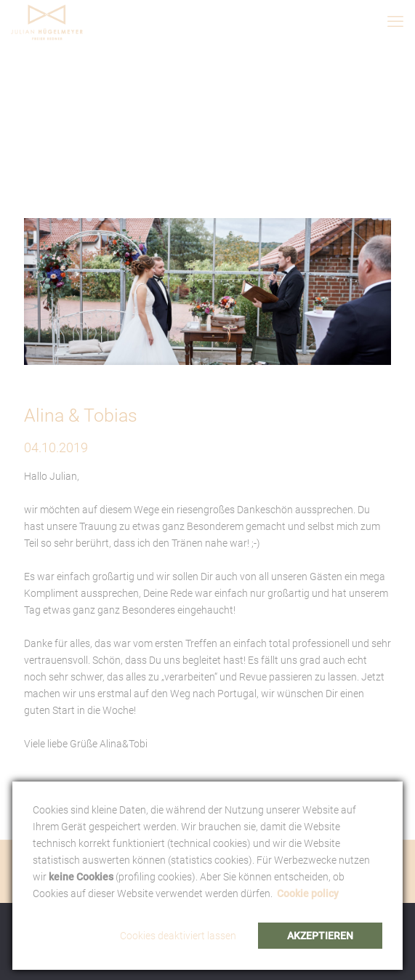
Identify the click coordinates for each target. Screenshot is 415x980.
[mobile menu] (395, 22)
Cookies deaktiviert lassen (178, 936)
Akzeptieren (320, 936)
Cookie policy (308, 893)
